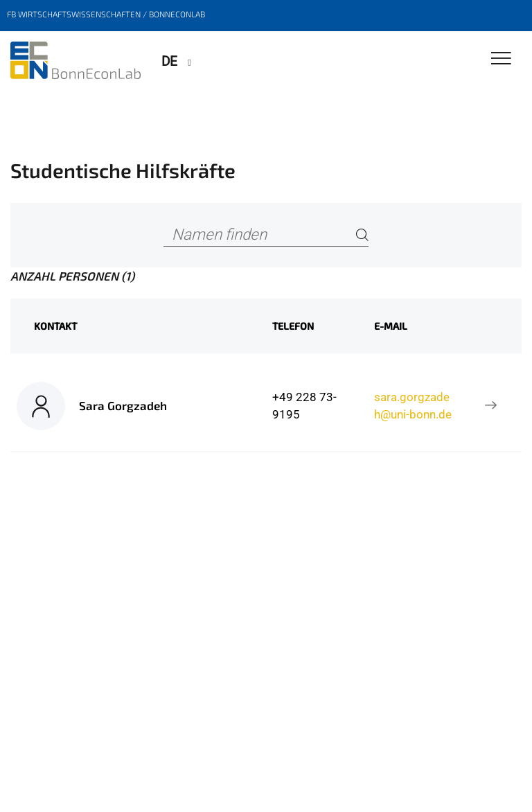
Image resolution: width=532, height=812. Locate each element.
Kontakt (55, 326)
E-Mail (391, 326)
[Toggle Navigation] (501, 59)
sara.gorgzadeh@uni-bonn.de (413, 405)
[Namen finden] (266, 235)
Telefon (293, 326)
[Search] (362, 235)
